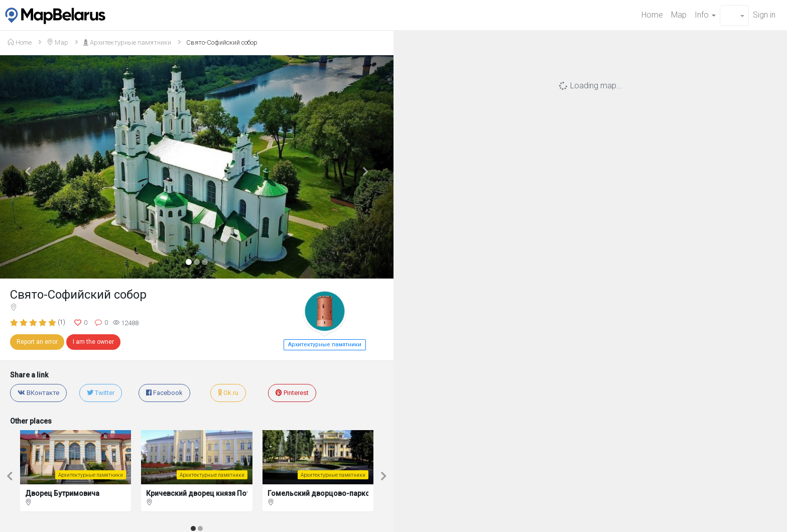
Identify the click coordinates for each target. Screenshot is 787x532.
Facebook (164, 393)
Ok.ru (228, 393)
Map (679, 15)
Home (652, 15)
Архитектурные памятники (127, 42)
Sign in (764, 15)
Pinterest (292, 393)
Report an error (37, 342)
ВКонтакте (38, 393)
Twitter (101, 393)
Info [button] (705, 15)
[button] (734, 16)
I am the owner (93, 342)
